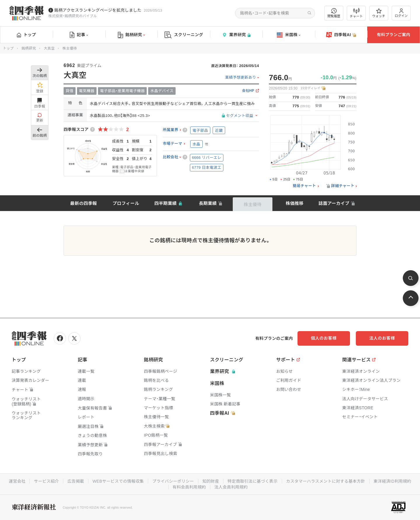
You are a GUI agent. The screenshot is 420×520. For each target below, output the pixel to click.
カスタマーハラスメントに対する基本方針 (326, 481)
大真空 (49, 48)
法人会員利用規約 (231, 487)
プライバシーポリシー (173, 481)
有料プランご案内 (393, 35)
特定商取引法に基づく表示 (253, 481)
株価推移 (294, 203)
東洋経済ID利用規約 (392, 481)
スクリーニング (184, 35)
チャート (356, 13)
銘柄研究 (131, 35)
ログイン (401, 13)
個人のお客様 (324, 338)
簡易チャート (304, 186)
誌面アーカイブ (334, 203)
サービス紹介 (46, 481)
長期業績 (208, 203)
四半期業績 (166, 203)
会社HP (248, 91)
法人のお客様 (382, 338)
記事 (79, 35)
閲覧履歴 (334, 13)
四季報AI (341, 35)
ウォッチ (379, 13)
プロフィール (126, 203)
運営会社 (17, 481)
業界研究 (236, 35)
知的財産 (211, 481)
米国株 (289, 35)
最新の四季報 (84, 203)
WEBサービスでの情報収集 (118, 481)
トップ (26, 35)
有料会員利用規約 (189, 487)
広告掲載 (76, 481)
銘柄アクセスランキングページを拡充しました (98, 10)
